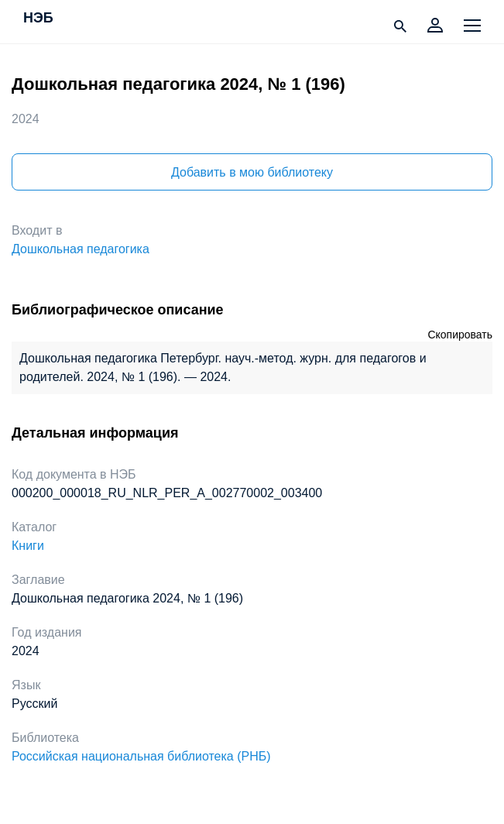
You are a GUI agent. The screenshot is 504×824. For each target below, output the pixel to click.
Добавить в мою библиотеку (252, 172)
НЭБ (38, 19)
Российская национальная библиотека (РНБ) (141, 756)
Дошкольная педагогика (81, 249)
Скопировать (460, 335)
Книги (28, 546)
